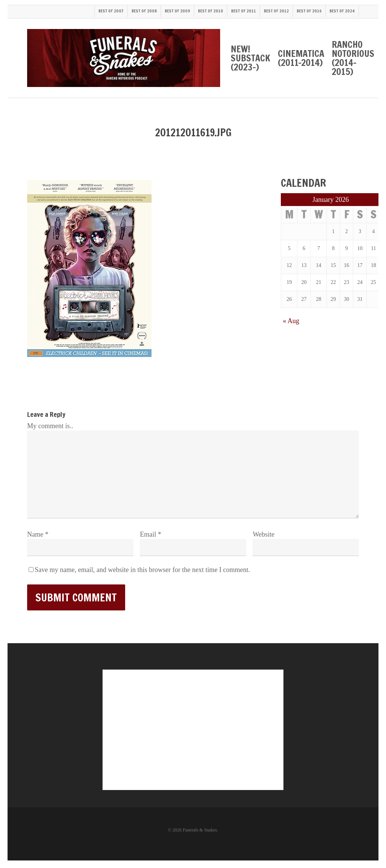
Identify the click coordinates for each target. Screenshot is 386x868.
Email (151, 534)
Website (263, 534)
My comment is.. (50, 426)
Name (38, 534)
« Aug (291, 321)
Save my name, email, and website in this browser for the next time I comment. (142, 570)
